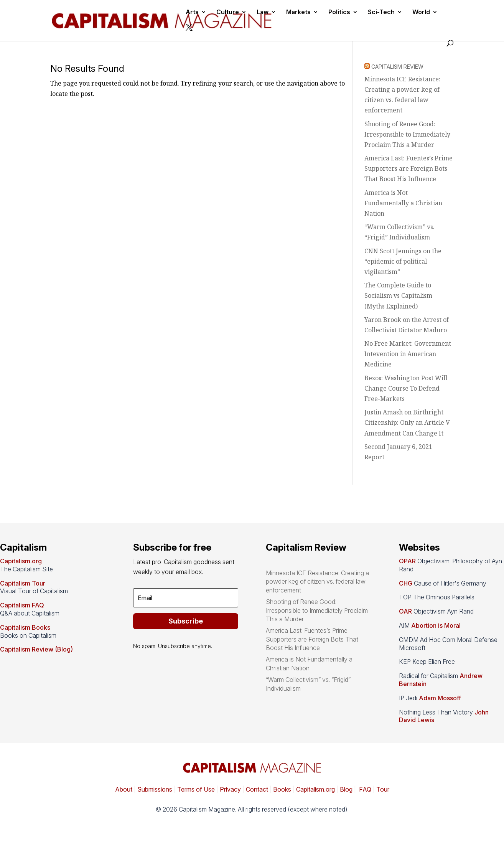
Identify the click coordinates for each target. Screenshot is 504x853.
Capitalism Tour (23, 583)
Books (282, 789)
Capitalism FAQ (22, 605)
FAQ (364, 789)
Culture (228, 12)
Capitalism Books (25, 627)
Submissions (154, 789)
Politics (339, 12)
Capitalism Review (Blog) (36, 649)
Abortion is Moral (436, 625)
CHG (406, 583)
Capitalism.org (21, 561)
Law (263, 12)
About (124, 789)
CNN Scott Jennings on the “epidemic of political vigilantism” (403, 261)
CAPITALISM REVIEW (397, 67)
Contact (256, 789)
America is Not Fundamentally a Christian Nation (403, 203)
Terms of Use (195, 789)
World (421, 12)
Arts (192, 12)
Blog (346, 789)
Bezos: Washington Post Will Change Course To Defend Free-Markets (406, 388)
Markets (298, 12)
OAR (405, 611)
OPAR (407, 561)
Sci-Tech (381, 12)
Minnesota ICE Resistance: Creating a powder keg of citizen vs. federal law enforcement (317, 582)
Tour (383, 789)
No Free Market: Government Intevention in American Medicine (408, 354)
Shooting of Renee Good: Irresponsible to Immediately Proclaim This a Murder (407, 134)
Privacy (230, 789)
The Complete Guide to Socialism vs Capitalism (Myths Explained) (398, 295)
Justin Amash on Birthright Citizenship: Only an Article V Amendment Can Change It (407, 422)
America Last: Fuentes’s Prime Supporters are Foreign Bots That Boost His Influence (408, 168)
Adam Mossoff (440, 698)
